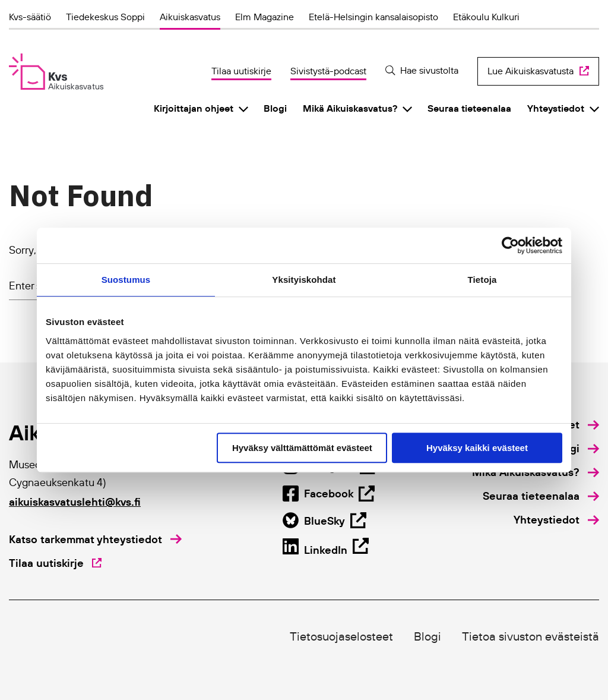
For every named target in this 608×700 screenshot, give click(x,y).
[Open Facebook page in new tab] (324, 521)
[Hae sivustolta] (422, 70)
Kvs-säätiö (30, 17)
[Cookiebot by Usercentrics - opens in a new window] (510, 245)
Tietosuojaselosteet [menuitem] (341, 636)
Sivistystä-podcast (328, 71)
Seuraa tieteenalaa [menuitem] (469, 108)
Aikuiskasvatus (190, 17)
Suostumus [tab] (126, 280)
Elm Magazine (265, 17)
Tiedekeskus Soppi (105, 17)
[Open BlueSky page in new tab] (326, 548)
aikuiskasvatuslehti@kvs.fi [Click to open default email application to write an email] (75, 502)
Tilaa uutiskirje (241, 71)
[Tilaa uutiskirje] (55, 563)
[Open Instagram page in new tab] (329, 493)
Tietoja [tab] (482, 280)
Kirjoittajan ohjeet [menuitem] (194, 108)
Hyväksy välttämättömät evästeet (302, 448)
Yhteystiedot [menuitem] (556, 108)
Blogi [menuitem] (275, 108)
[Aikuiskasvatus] (56, 72)
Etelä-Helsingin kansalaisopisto (373, 17)
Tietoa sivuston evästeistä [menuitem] (531, 636)
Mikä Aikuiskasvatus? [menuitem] (350, 108)
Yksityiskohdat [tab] (304, 280)
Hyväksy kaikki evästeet (477, 448)
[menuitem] (576, 449)
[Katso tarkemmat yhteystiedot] (95, 540)
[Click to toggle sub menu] (243, 109)
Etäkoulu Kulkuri (486, 17)
